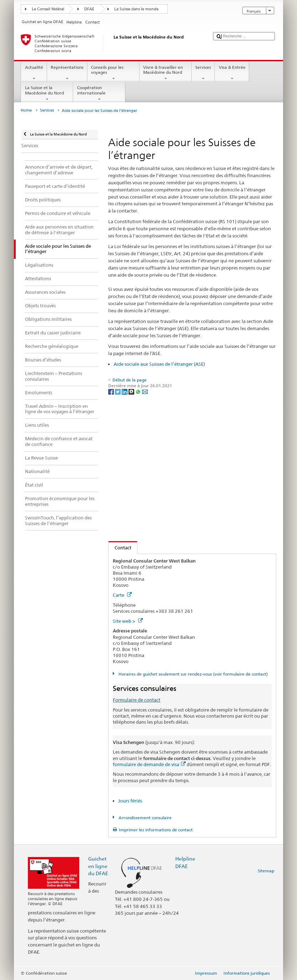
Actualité (34, 73)
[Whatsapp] (139, 391)
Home (26, 110)
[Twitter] (118, 391)
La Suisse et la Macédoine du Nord (47, 93)
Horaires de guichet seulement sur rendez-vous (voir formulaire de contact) (193, 674)
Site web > (128, 621)
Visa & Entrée (232, 73)
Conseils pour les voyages (114, 73)
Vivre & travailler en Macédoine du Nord (166, 73)
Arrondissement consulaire (145, 818)
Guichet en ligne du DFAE (98, 866)
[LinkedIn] (125, 391)
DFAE (89, 9)
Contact (120, 548)
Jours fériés (130, 801)
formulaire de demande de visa (149, 764)
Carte (122, 595)
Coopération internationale (99, 93)
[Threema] (132, 391)
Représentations (67, 73)
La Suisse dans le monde (136, 9)
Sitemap (266, 871)
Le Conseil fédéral (48, 9)
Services (203, 73)
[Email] (145, 391)
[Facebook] (112, 391)
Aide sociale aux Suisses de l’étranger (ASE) (159, 364)
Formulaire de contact (137, 700)
